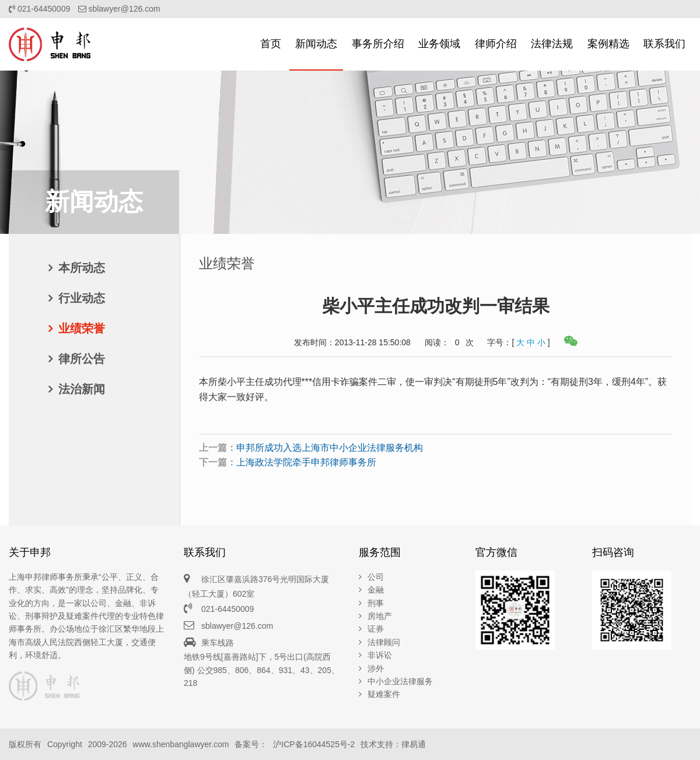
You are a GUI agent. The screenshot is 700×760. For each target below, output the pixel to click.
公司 (376, 577)
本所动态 (82, 268)
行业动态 (82, 298)
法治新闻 (82, 389)
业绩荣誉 (82, 328)
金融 (376, 590)
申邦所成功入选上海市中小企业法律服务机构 (330, 448)
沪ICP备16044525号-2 (314, 744)
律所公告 (82, 359)
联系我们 (664, 44)
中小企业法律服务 (400, 681)
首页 (271, 44)
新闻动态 (316, 44)
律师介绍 (496, 44)
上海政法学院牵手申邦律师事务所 (306, 462)
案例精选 (608, 44)
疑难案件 (384, 694)
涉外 (376, 668)
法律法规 (552, 44)
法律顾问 (384, 642)
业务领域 (439, 44)
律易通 (414, 744)
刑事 (376, 603)
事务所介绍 (378, 44)
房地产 (380, 616)
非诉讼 (380, 655)
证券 (376, 629)
